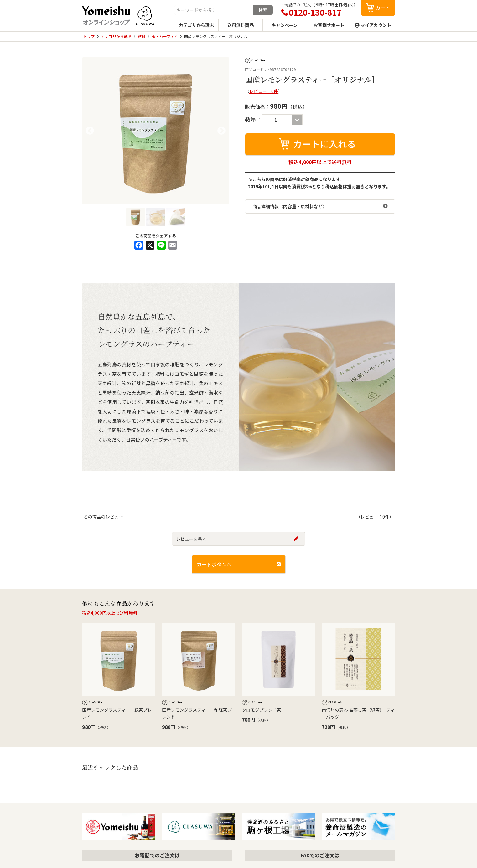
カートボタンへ (214, 564)
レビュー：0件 (264, 91)
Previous (90, 131)
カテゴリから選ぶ (196, 25)
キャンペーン (285, 25)
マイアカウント (376, 25)
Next (221, 131)
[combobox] (214, 10)
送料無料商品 (241, 25)
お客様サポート (329, 25)
